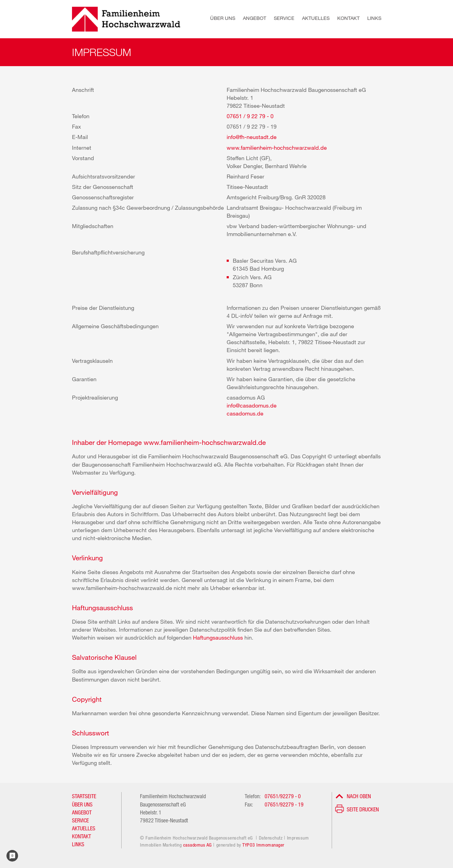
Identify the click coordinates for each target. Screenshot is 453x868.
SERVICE (80, 820)
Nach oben (359, 796)
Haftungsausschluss (219, 637)
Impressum (298, 838)
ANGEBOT (82, 812)
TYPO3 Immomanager (263, 845)
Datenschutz (271, 838)
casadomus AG (198, 845)
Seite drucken (363, 809)
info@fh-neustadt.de (252, 137)
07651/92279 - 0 (283, 796)
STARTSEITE (84, 796)
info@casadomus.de (252, 405)
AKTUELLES (84, 828)
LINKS (78, 844)
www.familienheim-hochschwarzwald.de (277, 148)
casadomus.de (245, 413)
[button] (219, 19)
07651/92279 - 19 (284, 804)
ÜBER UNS (82, 804)
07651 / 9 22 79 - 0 (250, 116)
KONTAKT (81, 836)
